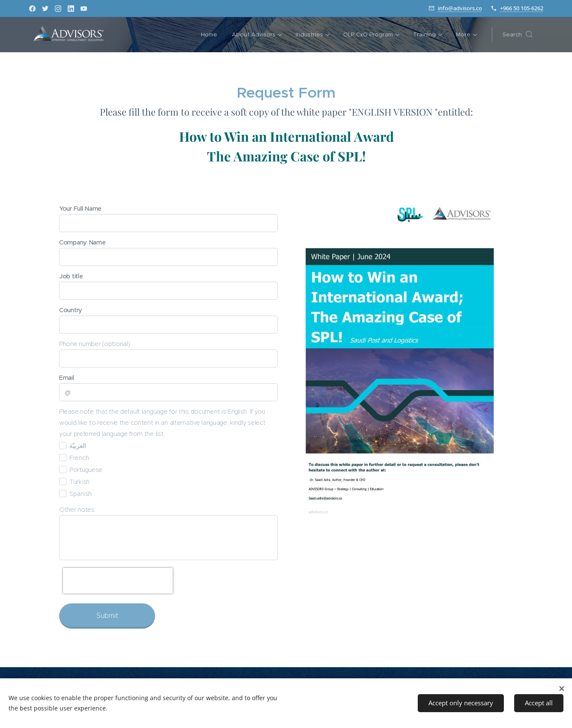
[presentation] (118, 581)
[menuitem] (198, 35)
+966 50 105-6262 (522, 8)
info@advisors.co (460, 8)
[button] (518, 35)
